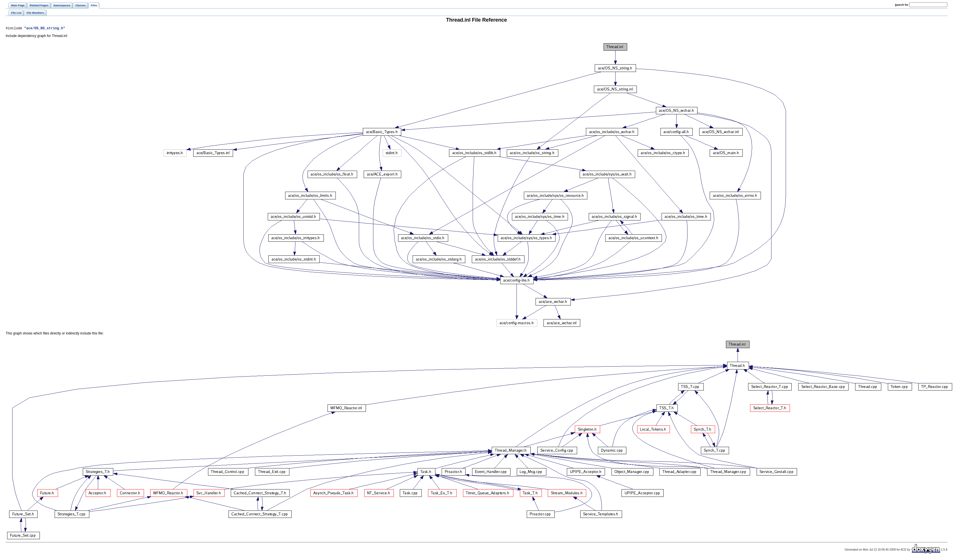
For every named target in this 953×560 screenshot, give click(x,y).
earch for (902, 5)
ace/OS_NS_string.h (45, 29)
